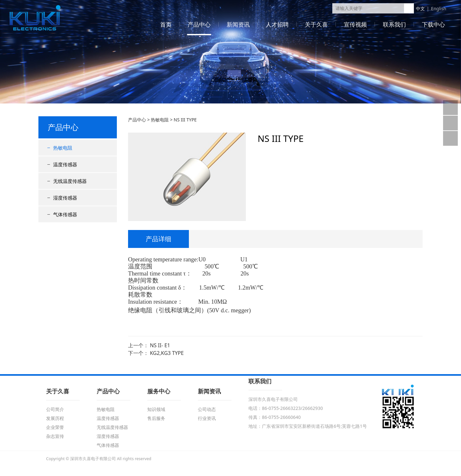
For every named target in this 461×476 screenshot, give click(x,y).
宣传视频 (355, 24)
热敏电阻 (63, 148)
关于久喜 (316, 24)
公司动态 (207, 409)
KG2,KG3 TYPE (167, 353)
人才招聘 (277, 24)
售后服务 (156, 418)
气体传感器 (65, 214)
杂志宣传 (55, 436)
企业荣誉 (55, 427)
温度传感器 (65, 164)
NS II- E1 (160, 345)
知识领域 (156, 409)
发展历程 (55, 418)
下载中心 (433, 24)
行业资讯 (207, 418)
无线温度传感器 (70, 181)
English (439, 8)
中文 (420, 8)
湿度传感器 (65, 198)
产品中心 (199, 24)
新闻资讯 (238, 24)
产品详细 (158, 239)
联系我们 (394, 24)
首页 (166, 24)
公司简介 (55, 409)
